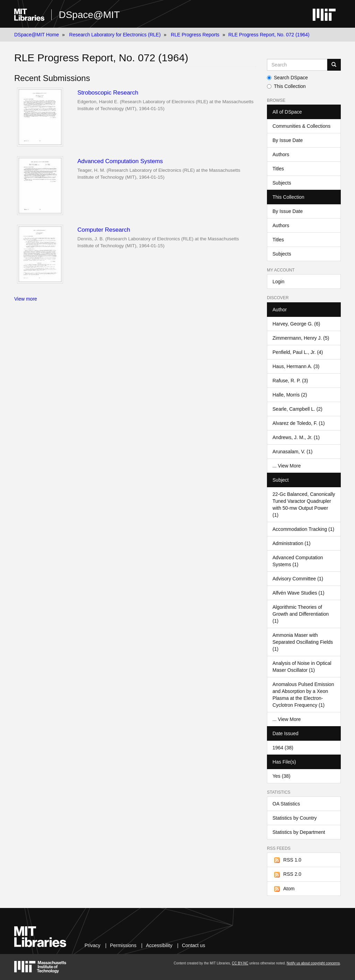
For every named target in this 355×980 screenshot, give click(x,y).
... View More (287, 466)
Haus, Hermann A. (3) (296, 366)
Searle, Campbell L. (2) (297, 409)
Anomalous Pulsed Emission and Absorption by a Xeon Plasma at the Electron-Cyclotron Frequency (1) (303, 695)
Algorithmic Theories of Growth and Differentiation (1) (301, 614)
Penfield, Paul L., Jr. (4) (298, 352)
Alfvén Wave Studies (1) (298, 593)
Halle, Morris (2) (290, 395)
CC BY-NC (240, 963)
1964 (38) (283, 748)
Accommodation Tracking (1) (303, 529)
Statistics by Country (295, 818)
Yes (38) (282, 776)
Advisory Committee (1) (298, 579)
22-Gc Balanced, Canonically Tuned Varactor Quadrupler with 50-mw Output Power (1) (304, 505)
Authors (281, 154)
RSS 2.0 (287, 874)
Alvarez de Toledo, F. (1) (299, 423)
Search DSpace (287, 78)
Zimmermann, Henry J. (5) (301, 338)
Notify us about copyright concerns (313, 963)
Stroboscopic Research (108, 93)
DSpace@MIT (89, 15)
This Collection (286, 86)
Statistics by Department (299, 832)
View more (26, 299)
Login (278, 282)
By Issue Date (288, 140)
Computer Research (104, 230)
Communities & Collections (301, 126)
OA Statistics (286, 804)
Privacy (93, 945)
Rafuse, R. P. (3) (290, 381)
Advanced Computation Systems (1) (298, 561)
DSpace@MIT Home (37, 35)
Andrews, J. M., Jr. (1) (296, 437)
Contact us (194, 945)
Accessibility (159, 945)
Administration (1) (292, 543)
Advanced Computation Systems (120, 161)
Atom (284, 889)
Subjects (282, 183)
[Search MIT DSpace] (297, 65)
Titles (278, 169)
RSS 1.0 (287, 860)
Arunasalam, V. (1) (292, 452)
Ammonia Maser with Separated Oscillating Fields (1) (303, 642)
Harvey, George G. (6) (296, 324)
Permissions (123, 945)
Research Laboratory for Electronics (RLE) (115, 35)
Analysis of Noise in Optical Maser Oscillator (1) (302, 667)
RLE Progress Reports (195, 35)
